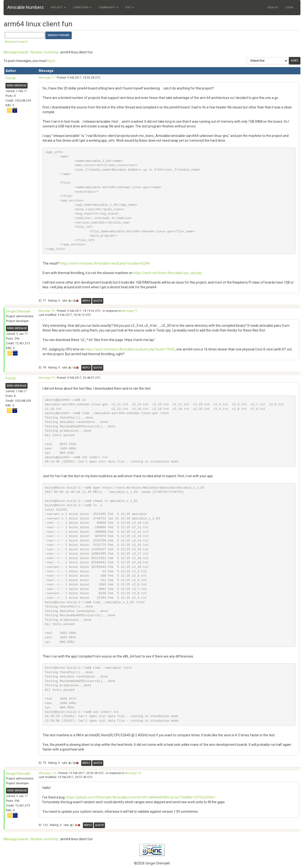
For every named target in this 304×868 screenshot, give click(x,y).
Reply (86, 301)
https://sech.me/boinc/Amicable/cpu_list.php (167, 273)
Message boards (16, 52)
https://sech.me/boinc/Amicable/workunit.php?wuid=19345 (130, 349)
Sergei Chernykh (18, 311)
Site (130, 7)
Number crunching (44, 52)
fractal (10, 78)
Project (58, 7)
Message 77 (47, 78)
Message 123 (47, 773)
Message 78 (47, 311)
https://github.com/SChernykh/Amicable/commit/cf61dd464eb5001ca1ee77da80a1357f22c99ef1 (141, 797)
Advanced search (16, 42)
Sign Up (273, 7)
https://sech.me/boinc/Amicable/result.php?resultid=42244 (105, 263)
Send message (17, 86)
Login (289, 7)
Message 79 (47, 378)
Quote (98, 301)
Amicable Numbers (26, 7)
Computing (82, 7)
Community (109, 7)
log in (51, 61)
